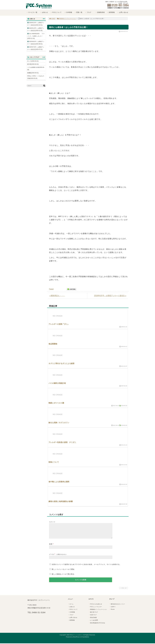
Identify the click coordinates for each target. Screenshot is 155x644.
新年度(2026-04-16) (33, 64)
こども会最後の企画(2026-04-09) (36, 68)
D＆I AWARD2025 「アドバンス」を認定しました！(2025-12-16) (36, 36)
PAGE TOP (123, 591)
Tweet (51, 289)
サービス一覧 (32, 12)
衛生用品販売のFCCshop (97, 625)
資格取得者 (100, 12)
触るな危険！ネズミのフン (59, 423)
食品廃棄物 (53, 344)
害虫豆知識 (93, 620)
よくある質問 (93, 623)
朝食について (54, 462)
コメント (52, 522)
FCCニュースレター (95, 609)
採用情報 (111, 12)
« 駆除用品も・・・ (57, 296)
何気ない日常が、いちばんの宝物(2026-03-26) (36, 77)
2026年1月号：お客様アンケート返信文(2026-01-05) (36, 29)
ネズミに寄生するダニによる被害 (61, 363)
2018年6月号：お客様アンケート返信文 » (110, 296)
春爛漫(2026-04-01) (33, 73)
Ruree (112, 612)
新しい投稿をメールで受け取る (63, 577)
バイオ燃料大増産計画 (57, 383)
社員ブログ (93, 617)
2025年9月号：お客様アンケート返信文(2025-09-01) (36, 43)
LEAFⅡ (112, 609)
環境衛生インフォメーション (67, 19)
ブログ (88, 12)
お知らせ (44, 12)
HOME (52, 19)
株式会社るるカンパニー (117, 607)
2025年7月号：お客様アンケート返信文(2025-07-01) (36, 48)
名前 (51, 547)
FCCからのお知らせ (95, 607)
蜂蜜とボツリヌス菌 (56, 403)
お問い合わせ (123, 12)
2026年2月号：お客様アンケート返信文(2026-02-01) (36, 24)
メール (52, 557)
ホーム (71, 607)
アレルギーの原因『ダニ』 (59, 324)
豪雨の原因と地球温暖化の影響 (61, 501)
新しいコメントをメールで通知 (63, 572)
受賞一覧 (78, 12)
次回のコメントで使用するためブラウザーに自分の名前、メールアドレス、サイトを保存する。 (86, 567)
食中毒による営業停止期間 (59, 482)
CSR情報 (68, 12)
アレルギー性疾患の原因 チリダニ (62, 442)
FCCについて (56, 12)
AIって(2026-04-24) (33, 61)
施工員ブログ (93, 615)
